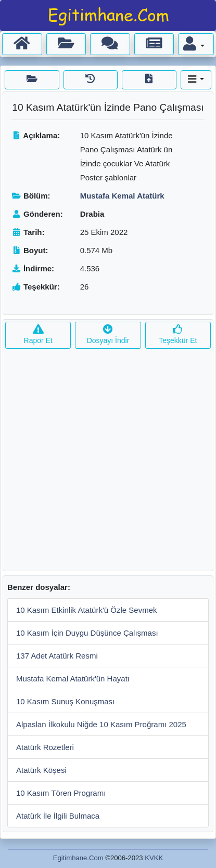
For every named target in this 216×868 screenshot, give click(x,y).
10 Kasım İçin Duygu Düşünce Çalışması (87, 633)
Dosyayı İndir (108, 335)
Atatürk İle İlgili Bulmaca (58, 816)
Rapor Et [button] (38, 335)
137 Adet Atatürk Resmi (57, 656)
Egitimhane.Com (78, 858)
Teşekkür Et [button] (178, 335)
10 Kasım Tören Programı (61, 793)
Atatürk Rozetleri (45, 747)
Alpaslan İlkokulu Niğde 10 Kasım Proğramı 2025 (101, 724)
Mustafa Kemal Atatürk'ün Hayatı (73, 679)
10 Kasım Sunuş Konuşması (65, 701)
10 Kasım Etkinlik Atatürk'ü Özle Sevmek (86, 610)
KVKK (154, 858)
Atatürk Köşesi (41, 770)
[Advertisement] (108, 463)
